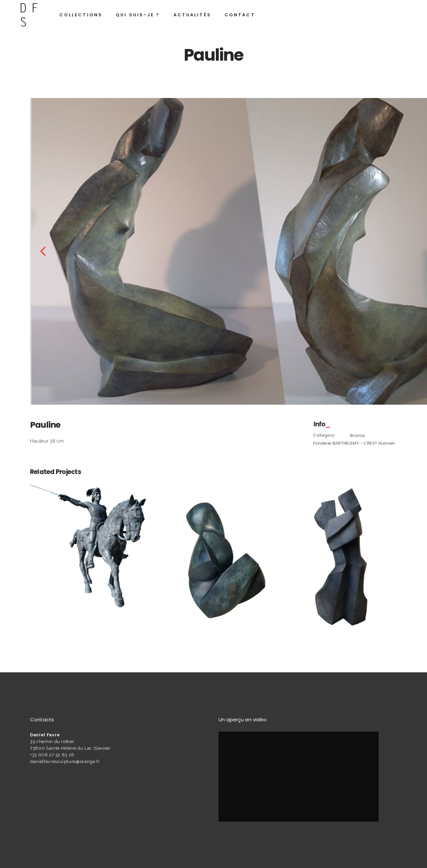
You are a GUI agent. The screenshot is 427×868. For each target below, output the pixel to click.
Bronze (357, 435)
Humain (386, 443)
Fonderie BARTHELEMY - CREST (345, 443)
